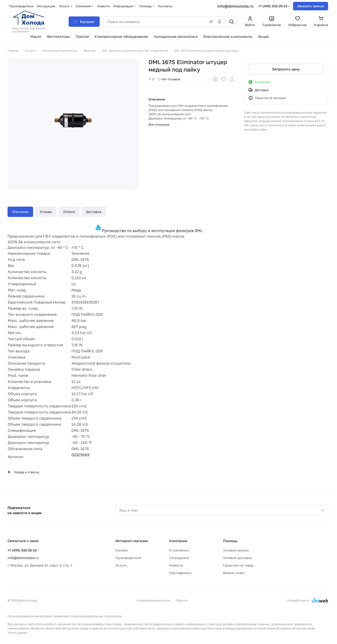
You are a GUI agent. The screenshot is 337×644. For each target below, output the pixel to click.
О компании (179, 550)
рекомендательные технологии (98, 616)
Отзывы (46, 212)
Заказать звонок (311, 6)
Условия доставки (238, 558)
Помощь (230, 541)
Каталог (122, 550)
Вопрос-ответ (234, 573)
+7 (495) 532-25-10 (273, 6)
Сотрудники (179, 558)
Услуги (121, 565)
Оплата (69, 212)
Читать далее (18, 632)
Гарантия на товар (238, 565)
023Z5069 (80, 455)
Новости (176, 565)
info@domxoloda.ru (235, 6)
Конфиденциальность (154, 600)
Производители (128, 558)
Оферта (182, 600)
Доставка (94, 212)
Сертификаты (180, 573)
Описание (20, 212)
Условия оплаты (236, 550)
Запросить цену (286, 69)
